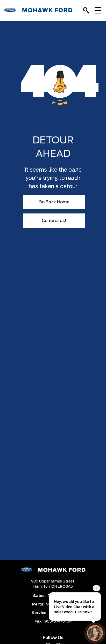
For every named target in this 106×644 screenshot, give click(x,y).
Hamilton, (42, 587)
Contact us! (54, 221)
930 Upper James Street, (53, 581)
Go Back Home (54, 202)
